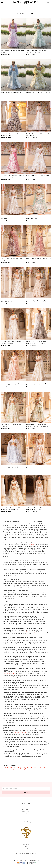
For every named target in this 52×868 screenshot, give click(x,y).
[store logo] (26, 2)
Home (19, 9)
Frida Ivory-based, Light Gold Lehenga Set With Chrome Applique (13, 342)
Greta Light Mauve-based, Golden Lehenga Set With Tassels (36, 467)
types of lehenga (21, 732)
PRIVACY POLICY (26, 808)
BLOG (26, 813)
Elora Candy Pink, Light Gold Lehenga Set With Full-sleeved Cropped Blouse (12, 176)
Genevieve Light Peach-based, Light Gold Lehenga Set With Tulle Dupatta (38, 384)
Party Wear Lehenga (31, 769)
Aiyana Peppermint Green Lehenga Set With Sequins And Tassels (37, 52)
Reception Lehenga (26, 767)
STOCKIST (26, 817)
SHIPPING (26, 848)
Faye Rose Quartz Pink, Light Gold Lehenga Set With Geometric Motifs (39, 259)
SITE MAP (26, 815)
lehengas (31, 545)
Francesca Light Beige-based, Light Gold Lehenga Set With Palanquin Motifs (38, 301)
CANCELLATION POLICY (26, 850)
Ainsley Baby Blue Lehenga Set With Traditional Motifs (11, 93)
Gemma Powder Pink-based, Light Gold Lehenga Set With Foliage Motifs (12, 384)
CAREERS (26, 846)
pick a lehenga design (29, 632)
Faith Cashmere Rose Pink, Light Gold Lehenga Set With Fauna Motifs (11, 259)
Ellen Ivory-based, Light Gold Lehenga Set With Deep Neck (38, 135)
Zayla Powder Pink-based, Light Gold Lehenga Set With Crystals (37, 509)
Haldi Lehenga (20, 769)
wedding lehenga (9, 673)
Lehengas (24, 9)
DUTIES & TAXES (26, 812)
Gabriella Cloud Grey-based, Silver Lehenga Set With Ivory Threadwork (36, 342)
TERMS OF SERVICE (26, 810)
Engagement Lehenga (40, 767)
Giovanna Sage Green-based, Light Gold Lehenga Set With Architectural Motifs (38, 425)
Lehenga (6, 767)
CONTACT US (26, 845)
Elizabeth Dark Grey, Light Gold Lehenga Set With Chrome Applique (12, 135)
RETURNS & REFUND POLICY (26, 852)
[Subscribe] (26, 792)
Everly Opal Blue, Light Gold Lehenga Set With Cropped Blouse (38, 218)
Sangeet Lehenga (9, 769)
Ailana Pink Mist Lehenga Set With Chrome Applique (13, 52)
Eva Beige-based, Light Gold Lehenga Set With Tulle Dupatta (12, 218)
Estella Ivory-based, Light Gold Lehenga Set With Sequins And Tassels (38, 176)
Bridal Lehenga (14, 767)
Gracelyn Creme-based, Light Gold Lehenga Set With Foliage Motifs (11, 509)
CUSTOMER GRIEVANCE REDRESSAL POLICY (26, 854)
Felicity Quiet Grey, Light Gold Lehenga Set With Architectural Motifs (13, 301)
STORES (26, 843)
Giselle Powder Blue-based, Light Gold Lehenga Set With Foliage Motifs (11, 467)
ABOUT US (26, 806)
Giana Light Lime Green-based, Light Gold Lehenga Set (13, 425)
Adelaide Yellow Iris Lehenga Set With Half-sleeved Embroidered (38, 93)
